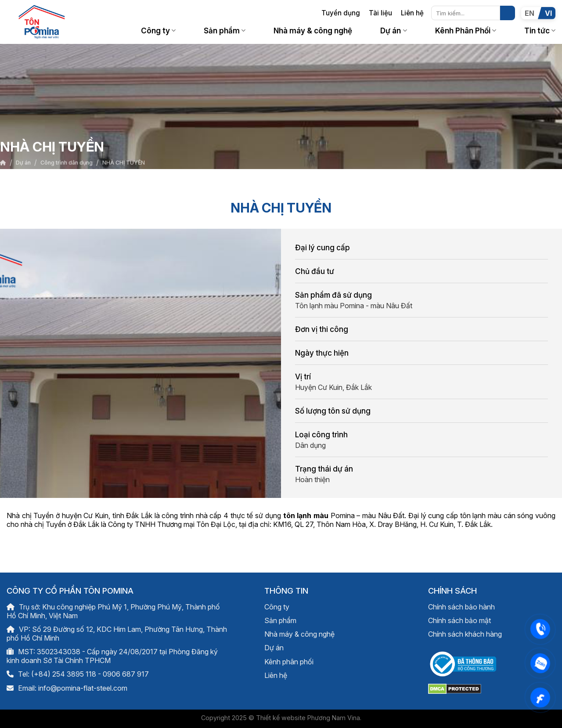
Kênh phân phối (289, 662)
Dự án (393, 31)
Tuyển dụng (341, 13)
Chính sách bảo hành (461, 607)
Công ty (158, 31)
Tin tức (540, 31)
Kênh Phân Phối (466, 31)
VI (548, 13)
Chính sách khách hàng (465, 634)
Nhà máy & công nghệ (313, 31)
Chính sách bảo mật (459, 620)
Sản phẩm (225, 31)
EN (530, 13)
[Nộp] (508, 13)
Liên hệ (412, 13)
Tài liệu (380, 13)
